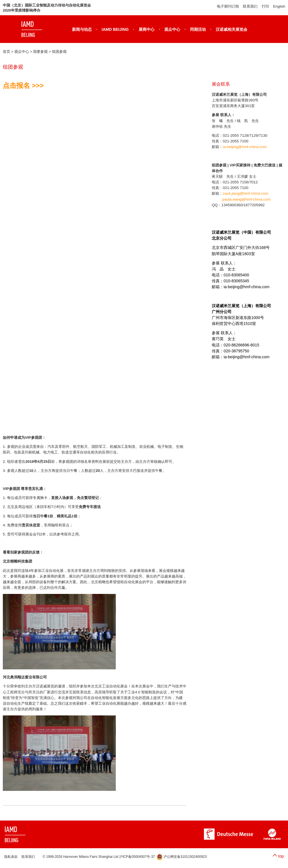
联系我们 (250, 6)
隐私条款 (11, 857)
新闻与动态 (82, 29)
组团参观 (59, 52)
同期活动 (198, 29)
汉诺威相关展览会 (232, 29)
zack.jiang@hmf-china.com (246, 193)
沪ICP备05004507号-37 (137, 857)
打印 (265, 6)
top (281, 856)
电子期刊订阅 (228, 6)
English (279, 6)
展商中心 (147, 29)
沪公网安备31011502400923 (182, 857)
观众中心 (172, 29)
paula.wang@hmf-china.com (246, 199)
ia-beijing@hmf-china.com (245, 147)
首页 (6, 52)
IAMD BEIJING (115, 29)
